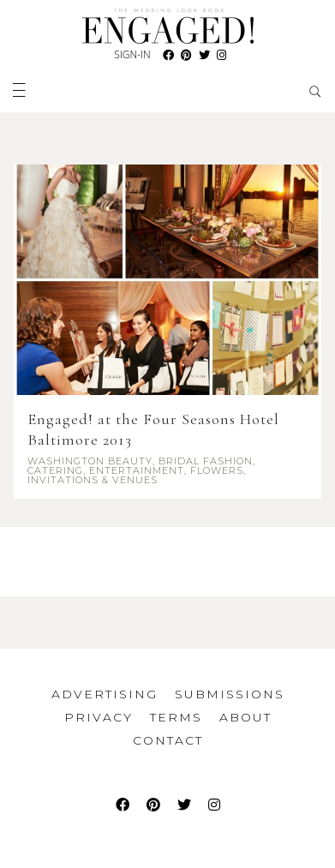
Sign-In (132, 54)
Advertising (105, 694)
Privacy (99, 717)
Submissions (230, 694)
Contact (168, 740)
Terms (176, 717)
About (245, 717)
